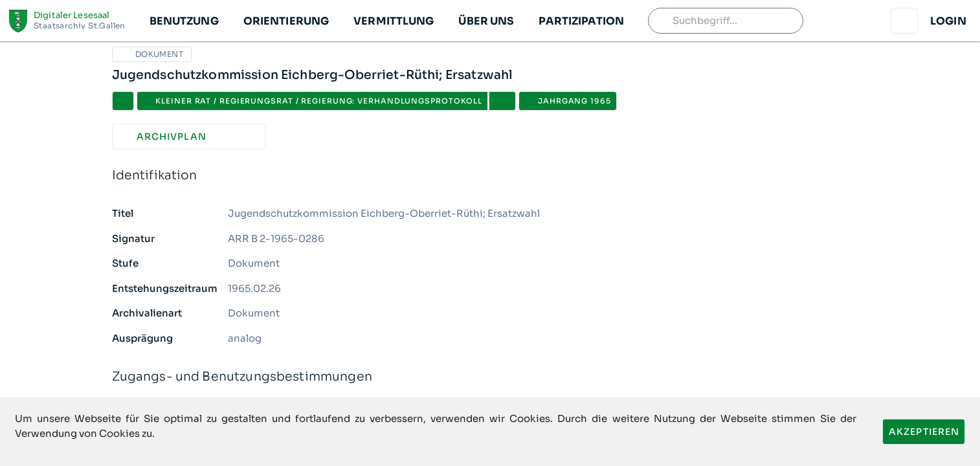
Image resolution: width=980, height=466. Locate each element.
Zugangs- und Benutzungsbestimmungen (490, 377)
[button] (184, 21)
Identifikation (490, 176)
